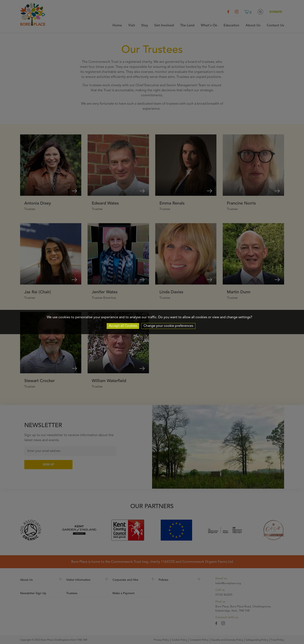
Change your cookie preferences (168, 326)
